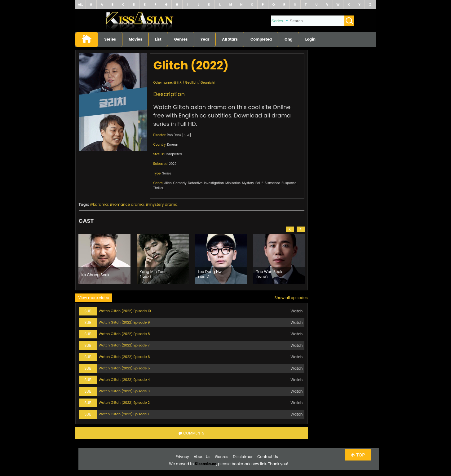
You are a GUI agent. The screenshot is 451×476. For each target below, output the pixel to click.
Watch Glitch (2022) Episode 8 (124, 334)
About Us (202, 457)
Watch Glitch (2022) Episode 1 (124, 414)
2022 (173, 164)
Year (205, 39)
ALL (80, 4)
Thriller (159, 188)
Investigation (214, 183)
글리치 (178, 83)
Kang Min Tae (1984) (152, 273)
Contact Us (268, 457)
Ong (289, 39)
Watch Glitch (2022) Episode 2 (124, 403)
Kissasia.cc (206, 464)
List (158, 39)
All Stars (230, 39)
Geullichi (192, 83)
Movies (135, 39)
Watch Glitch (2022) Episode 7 (124, 345)
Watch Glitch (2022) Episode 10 (125, 311)
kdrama (100, 204)
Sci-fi (259, 183)
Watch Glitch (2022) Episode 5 (124, 368)
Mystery (248, 183)
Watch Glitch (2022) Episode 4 (124, 380)
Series (110, 39)
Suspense (289, 183)
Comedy (180, 183)
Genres (181, 39)
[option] (104, 259)
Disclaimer (243, 457)
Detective (195, 183)
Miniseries (233, 183)
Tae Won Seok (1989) (269, 273)
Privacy (182, 457)
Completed (261, 39)
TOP (358, 455)
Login (310, 39)
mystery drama (163, 204)
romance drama (128, 204)
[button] (290, 229)
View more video (94, 298)
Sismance (272, 183)
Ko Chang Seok (95, 275)
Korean (172, 145)
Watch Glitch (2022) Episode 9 (124, 322)
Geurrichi (208, 83)
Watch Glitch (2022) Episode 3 (124, 391)
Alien (168, 183)
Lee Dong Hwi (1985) (210, 273)
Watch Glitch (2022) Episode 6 (124, 357)
